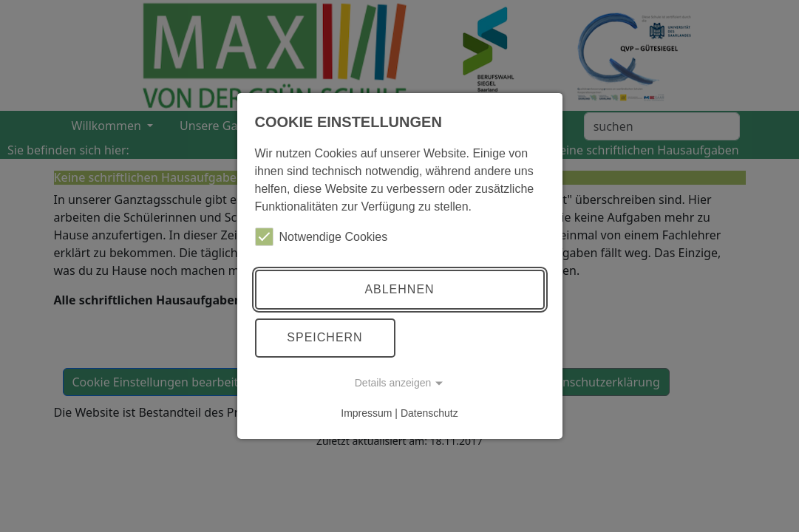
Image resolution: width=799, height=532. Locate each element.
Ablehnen (399, 289)
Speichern (324, 337)
